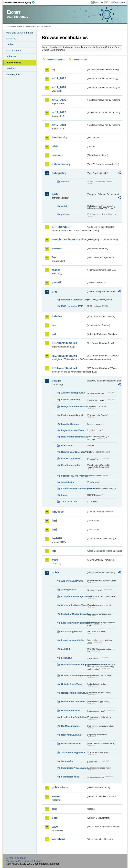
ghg (54, 291)
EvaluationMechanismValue (74, 614)
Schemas (11, 57)
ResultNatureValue (71, 465)
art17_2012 (59, 112)
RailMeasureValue (70, 726)
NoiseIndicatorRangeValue (74, 675)
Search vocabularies (56, 60)
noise (55, 572)
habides (57, 316)
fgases (56, 270)
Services (11, 69)
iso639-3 (65, 649)
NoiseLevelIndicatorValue (74, 693)
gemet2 (57, 282)
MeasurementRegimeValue (74, 437)
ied (54, 334)
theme (64, 495)
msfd (55, 560)
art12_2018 (59, 87)
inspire (56, 381)
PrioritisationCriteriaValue (74, 717)
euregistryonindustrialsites (69, 239)
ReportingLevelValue (72, 735)
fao (54, 257)
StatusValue (67, 761)
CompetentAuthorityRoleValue (74, 596)
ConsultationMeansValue (74, 605)
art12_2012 (59, 78)
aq (53, 69)
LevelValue (67, 658)
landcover (58, 512)
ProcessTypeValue (71, 458)
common (57, 155)
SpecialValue (68, 482)
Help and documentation (19, 33)
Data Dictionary (32, 26)
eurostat (57, 248)
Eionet (20, 26)
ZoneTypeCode (69, 501)
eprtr (55, 194)
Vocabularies (14, 63)
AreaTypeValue (69, 590)
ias (54, 325)
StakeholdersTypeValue (73, 752)
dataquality (59, 173)
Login (97, 2)
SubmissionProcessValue (74, 768)
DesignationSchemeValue (74, 406)
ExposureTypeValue (71, 631)
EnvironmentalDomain (73, 415)
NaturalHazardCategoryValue (74, 452)
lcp (54, 551)
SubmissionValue (70, 777)
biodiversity (59, 137)
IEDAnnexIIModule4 (64, 368)
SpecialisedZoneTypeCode (74, 476)
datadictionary (61, 164)
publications (60, 787)
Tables (10, 44)
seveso (56, 796)
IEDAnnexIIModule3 (64, 356)
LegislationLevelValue (72, 430)
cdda (55, 146)
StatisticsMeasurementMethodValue (74, 489)
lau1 (55, 521)
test (54, 809)
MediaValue (67, 446)
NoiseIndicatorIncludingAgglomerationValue (74, 665)
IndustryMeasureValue (73, 640)
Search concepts (80, 60)
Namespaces (13, 74)
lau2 (55, 530)
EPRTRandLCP (62, 227)
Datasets (11, 39)
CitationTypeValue (70, 400)
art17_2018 (59, 125)
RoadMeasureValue (71, 744)
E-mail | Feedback (16, 858)
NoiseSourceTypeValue (73, 702)
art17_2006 (59, 100)
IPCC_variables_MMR (72, 306)
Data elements (14, 51)
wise (55, 827)
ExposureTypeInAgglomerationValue (74, 623)
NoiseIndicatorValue (71, 684)
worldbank (59, 839)
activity (65, 206)
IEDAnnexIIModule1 (64, 343)
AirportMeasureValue (72, 581)
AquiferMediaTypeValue (73, 393)
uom (55, 818)
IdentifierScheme (70, 424)
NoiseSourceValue (71, 710)
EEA (20, 2)
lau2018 (57, 538)
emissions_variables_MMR (74, 300)
